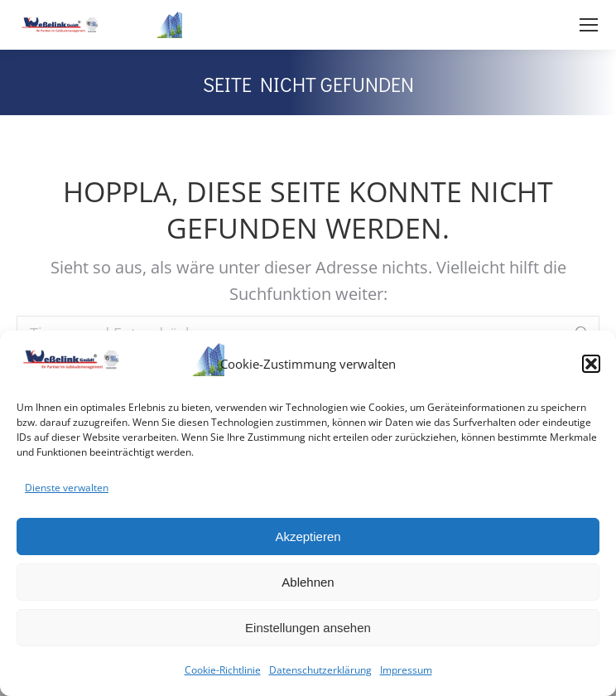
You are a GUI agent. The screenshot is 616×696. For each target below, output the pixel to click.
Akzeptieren (308, 536)
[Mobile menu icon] (589, 25)
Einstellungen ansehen (308, 628)
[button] (591, 364)
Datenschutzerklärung (320, 670)
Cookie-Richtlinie (223, 670)
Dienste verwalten (67, 488)
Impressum (406, 670)
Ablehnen (308, 582)
